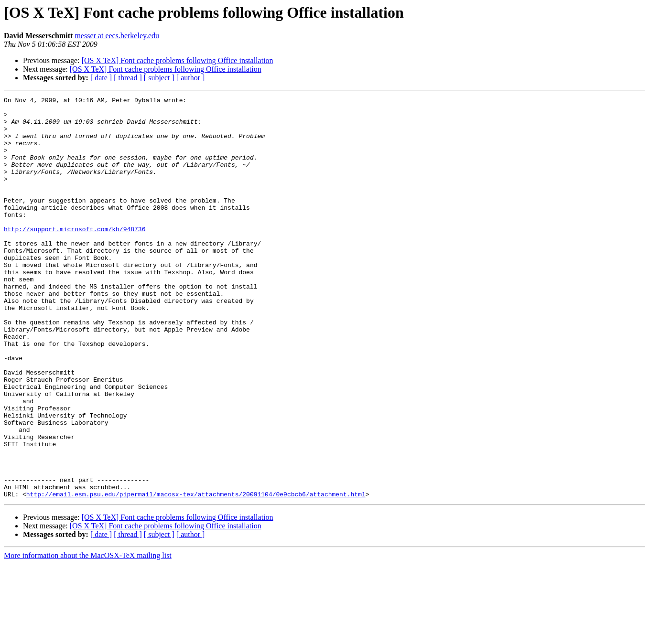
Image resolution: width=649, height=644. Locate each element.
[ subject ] (159, 78)
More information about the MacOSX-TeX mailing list (88, 636)
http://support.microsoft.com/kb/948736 (75, 256)
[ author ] (191, 78)
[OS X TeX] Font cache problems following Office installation (178, 60)
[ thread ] (128, 78)
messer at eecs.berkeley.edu (117, 36)
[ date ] (101, 78)
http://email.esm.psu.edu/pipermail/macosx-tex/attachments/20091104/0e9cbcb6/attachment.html (196, 574)
